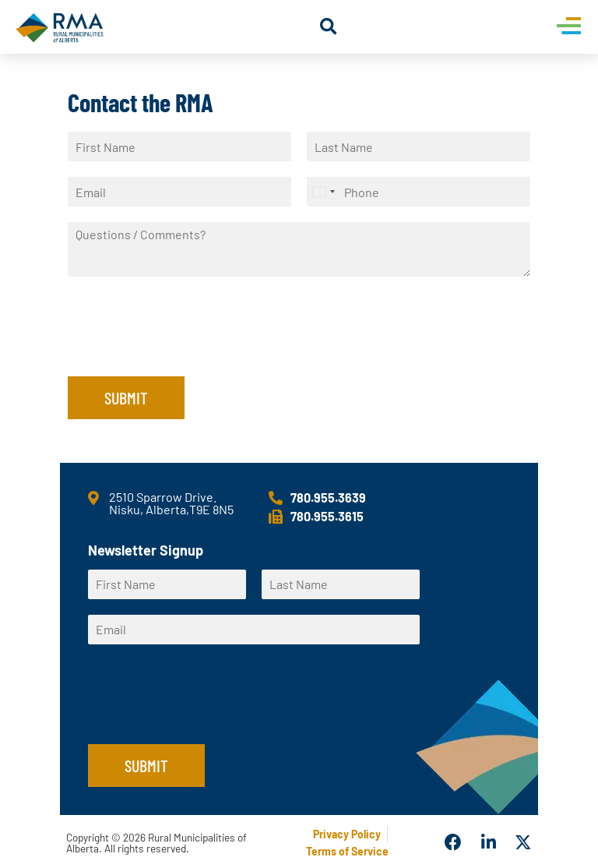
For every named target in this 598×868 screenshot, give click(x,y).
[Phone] (419, 192)
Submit (126, 397)
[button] (328, 27)
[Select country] (323, 192)
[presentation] (186, 351)
